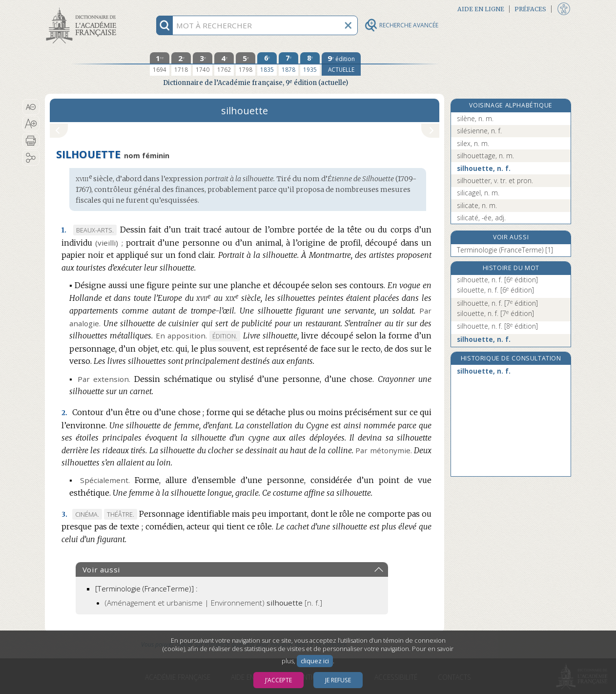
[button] (31, 107)
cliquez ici (315, 661)
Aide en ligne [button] (481, 9)
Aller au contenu (83, 9)
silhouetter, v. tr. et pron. (495, 180)
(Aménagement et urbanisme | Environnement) (214, 603)
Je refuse (338, 680)
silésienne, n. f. (479, 131)
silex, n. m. (473, 143)
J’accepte (278, 680)
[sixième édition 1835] (267, 64)
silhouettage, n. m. (485, 156)
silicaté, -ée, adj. (481, 218)
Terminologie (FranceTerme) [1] (505, 250)
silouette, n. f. (495, 290)
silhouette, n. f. (484, 168)
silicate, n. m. (477, 205)
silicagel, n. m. (478, 193)
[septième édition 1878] (288, 64)
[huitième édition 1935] (310, 64)
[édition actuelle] (341, 64)
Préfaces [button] (530, 9)
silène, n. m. (475, 118)
